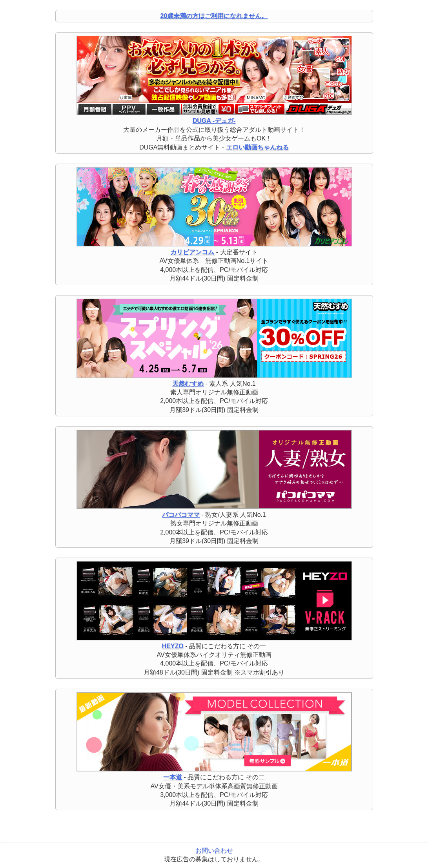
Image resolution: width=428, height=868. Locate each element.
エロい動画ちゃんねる (257, 147)
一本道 (173, 777)
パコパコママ (181, 515)
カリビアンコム (192, 252)
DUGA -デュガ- (214, 121)
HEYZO (173, 646)
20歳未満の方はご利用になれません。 (214, 16)
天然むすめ (188, 384)
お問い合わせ (214, 851)
